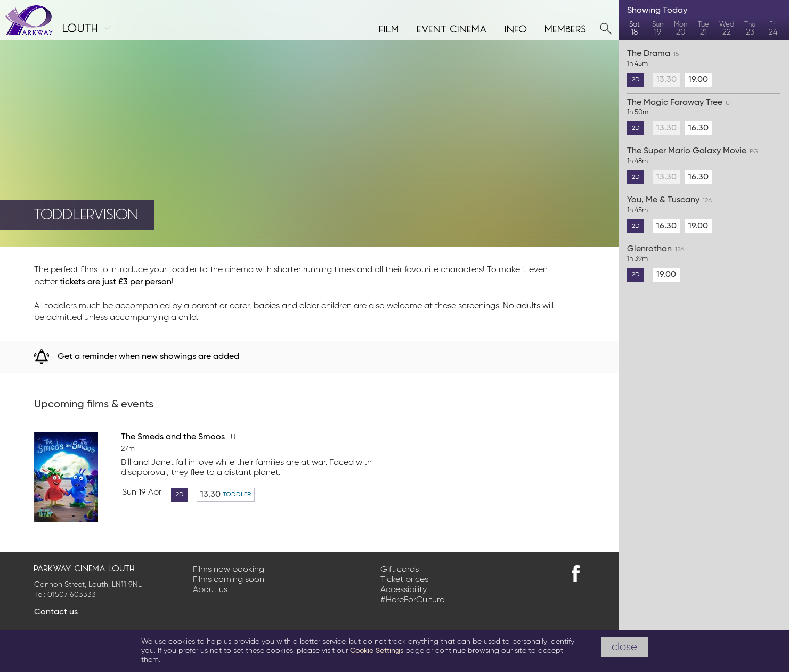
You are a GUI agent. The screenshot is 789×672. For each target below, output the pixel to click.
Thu (750, 29)
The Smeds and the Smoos (178, 437)
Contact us (56, 612)
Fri (773, 29)
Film (389, 28)
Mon (681, 29)
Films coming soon (229, 580)
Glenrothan (704, 255)
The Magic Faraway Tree (704, 108)
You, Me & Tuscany (704, 206)
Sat (634, 29)
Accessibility (404, 590)
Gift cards (400, 570)
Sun (657, 29)
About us (210, 590)
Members (566, 28)
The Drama (704, 59)
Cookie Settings (377, 651)
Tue (703, 29)
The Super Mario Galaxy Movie (704, 157)
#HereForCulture (412, 600)
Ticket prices (404, 580)
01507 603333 (72, 595)
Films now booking (229, 570)
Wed (727, 29)
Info (516, 28)
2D (180, 495)
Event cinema (452, 28)
